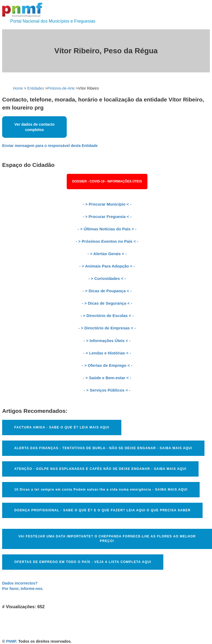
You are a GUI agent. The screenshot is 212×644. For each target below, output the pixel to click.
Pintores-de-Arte (61, 88)
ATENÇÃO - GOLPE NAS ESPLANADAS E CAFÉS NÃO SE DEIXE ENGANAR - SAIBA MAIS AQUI (100, 469)
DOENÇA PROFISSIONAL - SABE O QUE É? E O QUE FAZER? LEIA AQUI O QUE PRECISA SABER (102, 510)
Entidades (36, 88)
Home (18, 88)
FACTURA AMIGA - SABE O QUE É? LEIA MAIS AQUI (62, 427)
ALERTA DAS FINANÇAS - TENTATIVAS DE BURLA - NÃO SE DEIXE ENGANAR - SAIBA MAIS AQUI (103, 448)
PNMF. (12, 641)
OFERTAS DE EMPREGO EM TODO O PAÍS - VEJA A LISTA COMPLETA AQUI (83, 562)
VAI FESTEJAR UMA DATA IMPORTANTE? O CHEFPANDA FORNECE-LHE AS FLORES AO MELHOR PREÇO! (107, 539)
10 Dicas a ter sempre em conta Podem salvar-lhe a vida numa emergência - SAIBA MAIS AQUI (101, 490)
